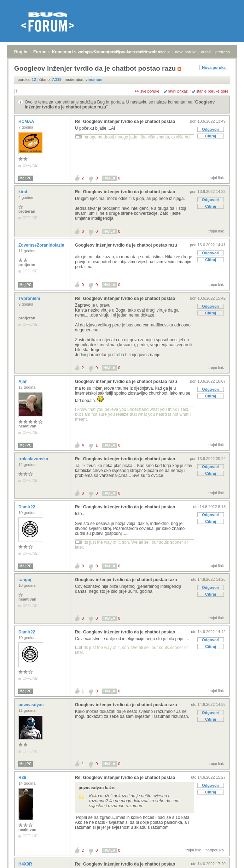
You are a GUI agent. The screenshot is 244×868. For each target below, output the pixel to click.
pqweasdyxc (32, 705)
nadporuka (215, 850)
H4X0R (26, 864)
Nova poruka (214, 67)
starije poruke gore (212, 91)
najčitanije (162, 52)
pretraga (223, 52)
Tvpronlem (30, 299)
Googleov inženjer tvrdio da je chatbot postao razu (126, 245)
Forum (40, 52)
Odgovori (211, 129)
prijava (93, 52)
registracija (113, 52)
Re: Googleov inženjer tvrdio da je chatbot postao (125, 122)
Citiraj (211, 136)
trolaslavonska (34, 459)
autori (206, 52)
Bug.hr (21, 52)
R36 (23, 778)
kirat (24, 192)
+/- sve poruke (147, 91)
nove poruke (186, 52)
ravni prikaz (178, 91)
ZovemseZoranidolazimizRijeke (50, 245)
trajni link (216, 178)
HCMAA (27, 122)
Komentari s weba (70, 52)
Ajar (23, 382)
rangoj (25, 580)
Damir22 (27, 507)
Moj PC (25, 178)
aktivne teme (138, 52)
